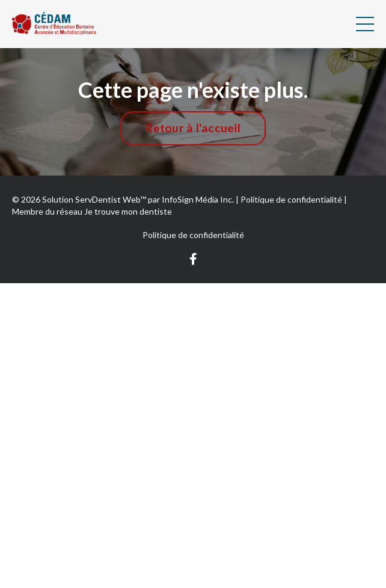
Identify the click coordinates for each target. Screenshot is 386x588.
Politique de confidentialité (193, 235)
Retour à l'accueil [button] (193, 128)
